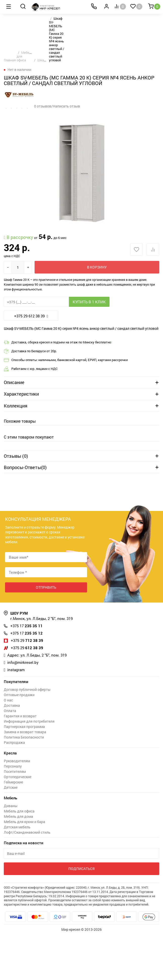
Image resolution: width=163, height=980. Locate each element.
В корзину (97, 267)
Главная (10, 60)
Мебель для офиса (19, 811)
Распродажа (14, 742)
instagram (16, 670)
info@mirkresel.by (23, 662)
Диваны (11, 806)
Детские (11, 787)
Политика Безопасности (24, 737)
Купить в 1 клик (89, 302)
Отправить (46, 587)
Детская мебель (17, 827)
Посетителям (15, 771)
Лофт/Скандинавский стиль (27, 832)
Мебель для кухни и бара (24, 822)
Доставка (12, 705)
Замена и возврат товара (25, 732)
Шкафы (43, 60)
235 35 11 (26, 626)
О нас (8, 700)
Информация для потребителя (29, 721)
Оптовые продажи (19, 695)
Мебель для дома (18, 816)
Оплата (10, 711)
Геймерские (13, 782)
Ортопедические (18, 777)
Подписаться (82, 869)
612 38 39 (27, 648)
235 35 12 (26, 633)
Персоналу (13, 766)
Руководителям (17, 761)
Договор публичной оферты (27, 689)
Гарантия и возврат (20, 716)
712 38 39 (27, 640)
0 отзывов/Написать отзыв (57, 106)
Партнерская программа (24, 727)
